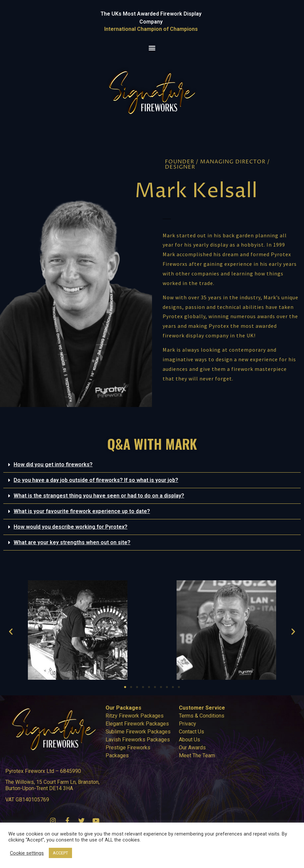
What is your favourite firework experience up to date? (82, 511)
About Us (190, 740)
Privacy (188, 724)
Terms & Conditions (202, 716)
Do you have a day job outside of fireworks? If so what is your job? (96, 480)
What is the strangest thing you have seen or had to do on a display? (99, 496)
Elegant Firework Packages (137, 724)
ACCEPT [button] (60, 853)
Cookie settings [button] (27, 853)
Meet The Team (197, 755)
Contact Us (191, 732)
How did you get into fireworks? (53, 464)
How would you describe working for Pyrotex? (71, 527)
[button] (152, 48)
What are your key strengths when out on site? (72, 542)
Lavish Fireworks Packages (138, 740)
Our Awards (192, 748)
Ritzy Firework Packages (135, 716)
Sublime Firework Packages (138, 732)
